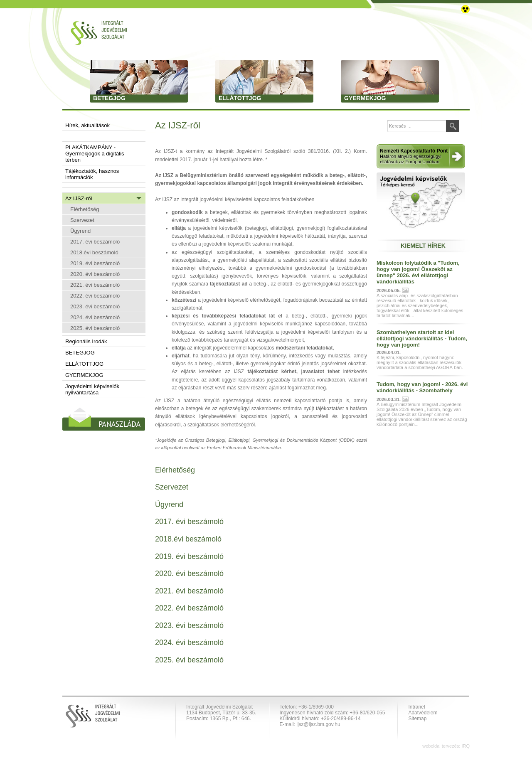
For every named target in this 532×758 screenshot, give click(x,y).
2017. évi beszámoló (95, 242)
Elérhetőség (85, 209)
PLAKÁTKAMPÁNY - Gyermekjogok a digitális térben (95, 154)
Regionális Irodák (86, 341)
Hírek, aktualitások (87, 125)
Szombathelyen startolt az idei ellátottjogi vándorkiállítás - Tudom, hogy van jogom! (422, 338)
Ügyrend (80, 231)
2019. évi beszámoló (95, 263)
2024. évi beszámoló (95, 317)
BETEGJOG (80, 353)
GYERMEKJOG (84, 375)
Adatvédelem (423, 713)
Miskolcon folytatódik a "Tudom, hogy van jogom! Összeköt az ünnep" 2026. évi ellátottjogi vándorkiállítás (418, 272)
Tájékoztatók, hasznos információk (92, 174)
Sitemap (417, 719)
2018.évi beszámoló (94, 252)
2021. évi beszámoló (95, 285)
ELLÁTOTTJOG (84, 364)
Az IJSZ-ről (79, 198)
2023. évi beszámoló (95, 306)
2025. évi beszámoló (95, 328)
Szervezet (82, 220)
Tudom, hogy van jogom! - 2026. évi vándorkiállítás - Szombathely (422, 387)
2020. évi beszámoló (95, 274)
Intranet (417, 707)
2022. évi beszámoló (95, 296)
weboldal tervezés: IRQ (446, 746)
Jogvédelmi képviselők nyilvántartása (92, 389)
